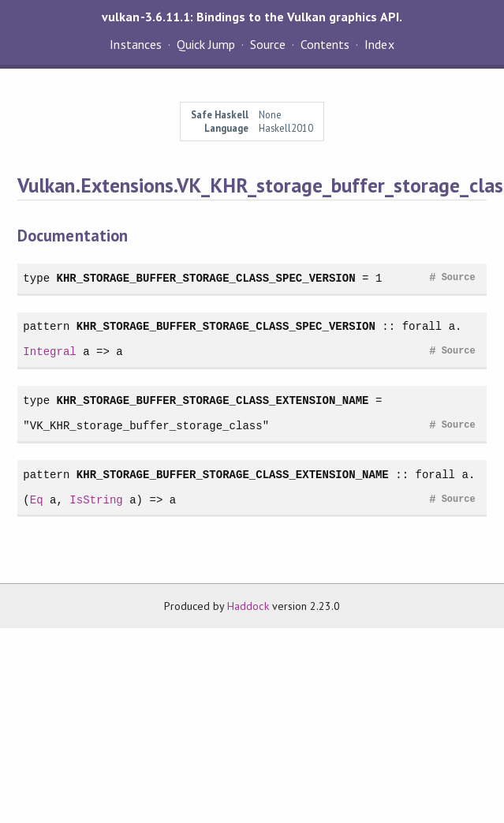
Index (379, 44)
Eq (37, 500)
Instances (135, 44)
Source (268, 44)
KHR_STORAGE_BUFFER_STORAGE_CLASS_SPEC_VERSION (206, 278)
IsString (96, 500)
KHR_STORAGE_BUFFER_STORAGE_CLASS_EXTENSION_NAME (213, 400)
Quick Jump (206, 44)
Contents (325, 44)
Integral (49, 352)
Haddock (248, 606)
